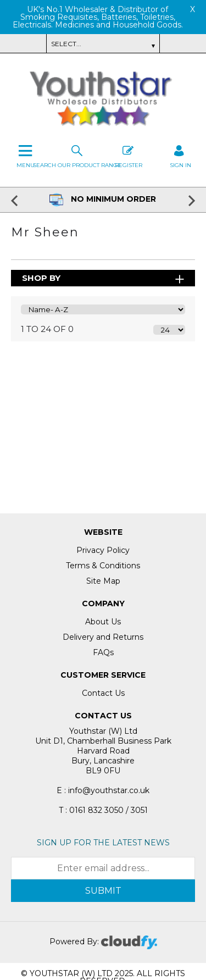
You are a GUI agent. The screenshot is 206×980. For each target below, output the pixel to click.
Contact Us (103, 693)
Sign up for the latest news (103, 843)
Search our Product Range (77, 156)
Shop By (41, 278)
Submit (103, 891)
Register (129, 156)
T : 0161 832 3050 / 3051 (103, 810)
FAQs (103, 652)
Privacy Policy (103, 550)
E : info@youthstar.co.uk (103, 790)
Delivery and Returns (103, 637)
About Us (103, 622)
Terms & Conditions (103, 566)
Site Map (103, 581)
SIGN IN (180, 156)
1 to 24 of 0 (47, 329)
